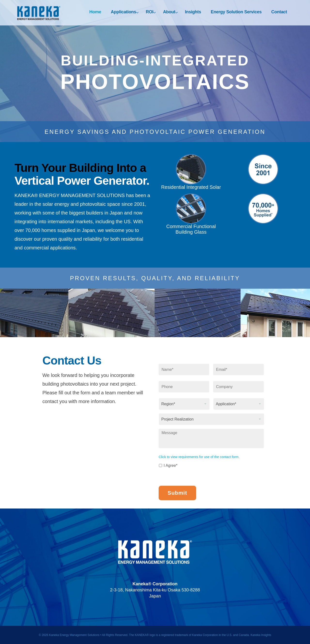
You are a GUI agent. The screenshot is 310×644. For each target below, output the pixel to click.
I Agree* (171, 465)
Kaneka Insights (261, 634)
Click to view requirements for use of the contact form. (199, 457)
